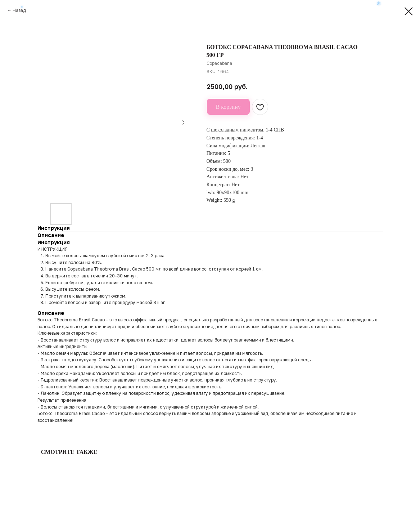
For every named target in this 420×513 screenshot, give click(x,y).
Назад (19, 10)
